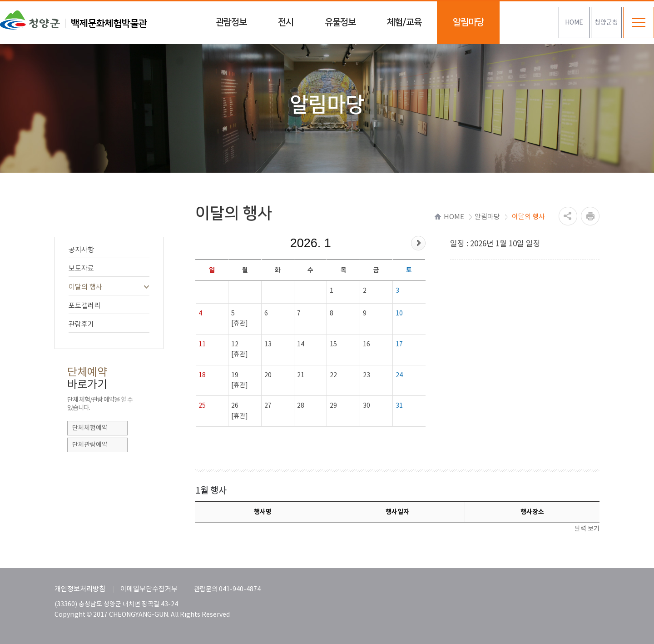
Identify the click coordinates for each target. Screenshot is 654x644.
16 (367, 344)
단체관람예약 (90, 445)
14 (301, 344)
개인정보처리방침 (80, 589)
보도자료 (109, 268)
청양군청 (606, 23)
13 (268, 344)
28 (301, 406)
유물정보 (340, 22)
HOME (574, 23)
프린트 (590, 216)
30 (367, 406)
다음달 (418, 243)
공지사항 (109, 250)
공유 (568, 216)
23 (367, 375)
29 (333, 406)
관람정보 (231, 22)
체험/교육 (404, 22)
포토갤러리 (109, 306)
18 (202, 375)
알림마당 (468, 22)
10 (399, 314)
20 (268, 375)
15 (333, 344)
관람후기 (109, 324)
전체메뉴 (639, 22)
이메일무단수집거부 (149, 589)
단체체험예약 (90, 428)
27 (268, 406)
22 (333, 375)
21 (301, 375)
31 (399, 406)
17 (399, 344)
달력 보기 (587, 529)
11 (202, 344)
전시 (286, 22)
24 (399, 375)
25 (202, 406)
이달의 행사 (109, 287)
